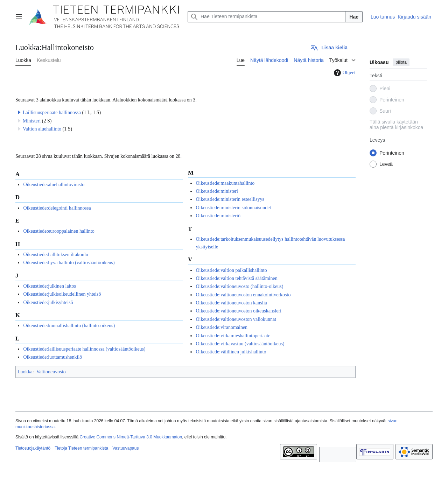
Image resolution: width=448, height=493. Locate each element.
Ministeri (32, 121)
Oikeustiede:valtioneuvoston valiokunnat (236, 319)
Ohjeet (344, 73)
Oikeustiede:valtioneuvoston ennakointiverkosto (243, 295)
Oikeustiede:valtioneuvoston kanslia (231, 303)
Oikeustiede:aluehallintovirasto (54, 185)
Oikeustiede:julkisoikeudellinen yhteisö (62, 294)
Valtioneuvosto (51, 372)
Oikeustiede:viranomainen (222, 327)
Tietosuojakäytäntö (33, 448)
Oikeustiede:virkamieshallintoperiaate (233, 336)
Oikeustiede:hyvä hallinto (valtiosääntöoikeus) (69, 263)
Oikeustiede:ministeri (217, 191)
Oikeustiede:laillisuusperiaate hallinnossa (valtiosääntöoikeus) (84, 349)
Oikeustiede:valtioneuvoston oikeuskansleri (239, 311)
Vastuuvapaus (125, 448)
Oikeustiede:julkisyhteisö (48, 302)
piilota (401, 62)
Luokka (25, 372)
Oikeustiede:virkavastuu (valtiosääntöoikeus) (240, 344)
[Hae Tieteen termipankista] (267, 17)
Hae (354, 17)
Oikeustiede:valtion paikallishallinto (231, 270)
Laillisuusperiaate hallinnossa (52, 112)
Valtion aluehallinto (42, 129)
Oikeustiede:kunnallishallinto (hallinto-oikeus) (69, 326)
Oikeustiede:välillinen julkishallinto (231, 352)
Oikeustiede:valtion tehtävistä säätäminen (236, 278)
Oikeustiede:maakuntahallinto (225, 183)
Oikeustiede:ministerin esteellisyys (230, 199)
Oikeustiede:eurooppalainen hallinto (59, 231)
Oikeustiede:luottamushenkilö (52, 357)
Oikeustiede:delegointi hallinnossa (57, 208)
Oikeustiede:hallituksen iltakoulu (55, 255)
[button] (19, 112)
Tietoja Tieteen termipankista (81, 448)
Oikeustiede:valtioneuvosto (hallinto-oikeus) (239, 286)
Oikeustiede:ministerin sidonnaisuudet (233, 208)
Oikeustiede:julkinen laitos (49, 286)
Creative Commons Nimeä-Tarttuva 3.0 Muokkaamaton (131, 437)
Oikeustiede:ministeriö (218, 216)
